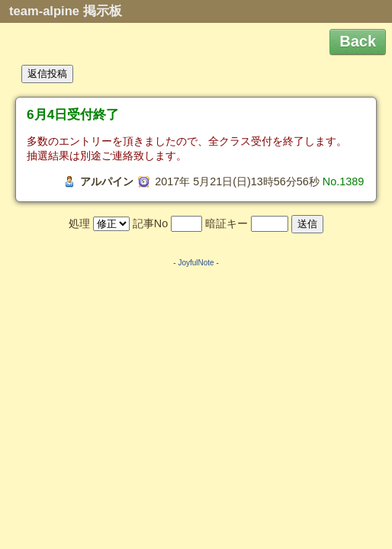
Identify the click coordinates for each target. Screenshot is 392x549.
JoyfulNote (196, 263)
